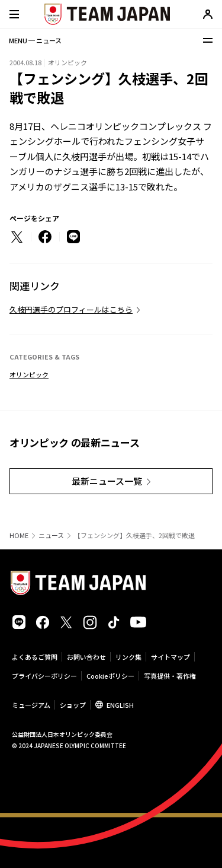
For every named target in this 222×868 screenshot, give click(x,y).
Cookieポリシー (110, 676)
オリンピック (29, 374)
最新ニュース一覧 (107, 481)
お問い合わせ (86, 657)
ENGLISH (120, 705)
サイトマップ (170, 657)
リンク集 (128, 657)
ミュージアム (31, 705)
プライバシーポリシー (44, 676)
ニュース (51, 535)
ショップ (73, 705)
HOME (19, 535)
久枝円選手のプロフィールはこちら (71, 309)
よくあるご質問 (35, 657)
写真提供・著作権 (170, 676)
